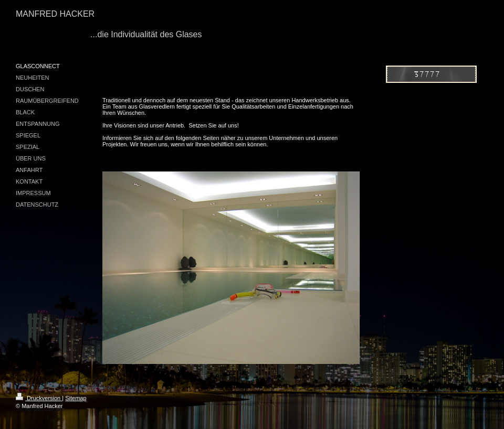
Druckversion (39, 398)
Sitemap (76, 398)
